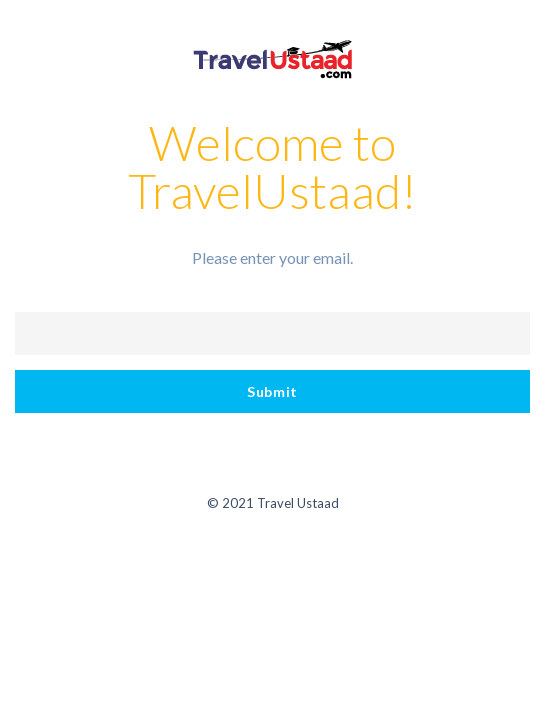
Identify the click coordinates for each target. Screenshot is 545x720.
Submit (272, 391)
